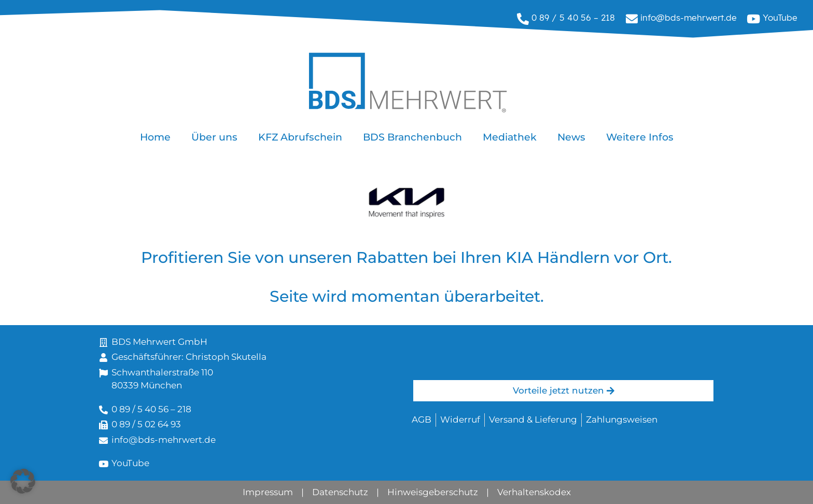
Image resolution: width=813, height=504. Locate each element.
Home (155, 137)
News (571, 137)
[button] (23, 481)
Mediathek (510, 137)
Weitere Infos (640, 137)
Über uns (214, 137)
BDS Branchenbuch (412, 137)
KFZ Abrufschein (300, 137)
